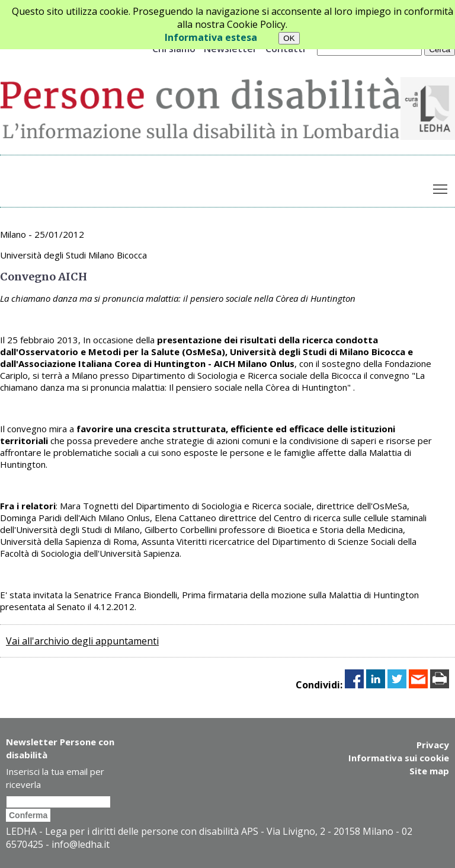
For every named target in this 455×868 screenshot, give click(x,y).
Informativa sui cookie (399, 758)
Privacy (433, 745)
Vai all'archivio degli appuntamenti (82, 641)
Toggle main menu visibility (441, 186)
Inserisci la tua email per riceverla (55, 778)
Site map (429, 771)
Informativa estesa (211, 37)
